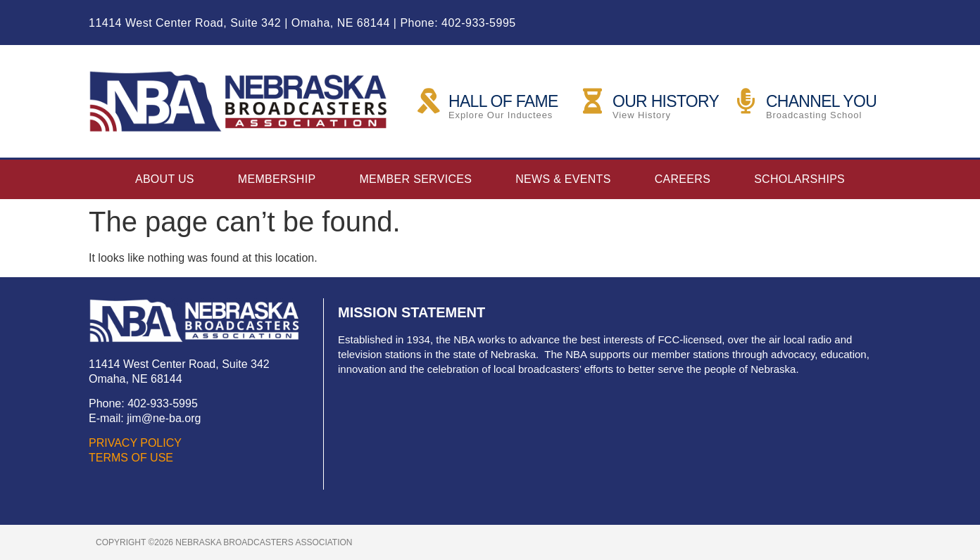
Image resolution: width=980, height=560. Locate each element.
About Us (165, 179)
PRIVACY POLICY (135, 443)
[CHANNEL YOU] (746, 101)
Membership (277, 179)
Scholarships (799, 179)
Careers (683, 179)
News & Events (563, 179)
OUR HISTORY (666, 101)
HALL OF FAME (503, 101)
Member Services (415, 179)
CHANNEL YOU (821, 101)
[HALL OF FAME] (429, 101)
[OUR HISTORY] (593, 101)
